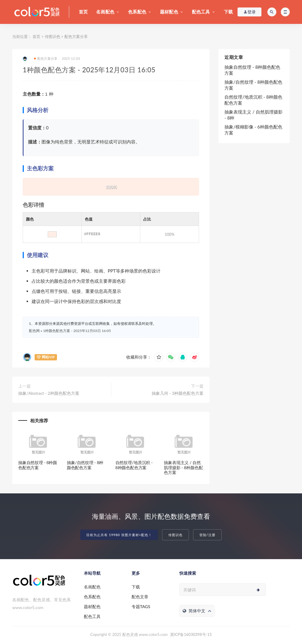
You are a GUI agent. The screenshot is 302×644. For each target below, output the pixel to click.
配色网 (34, 331)
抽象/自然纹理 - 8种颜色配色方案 (85, 465)
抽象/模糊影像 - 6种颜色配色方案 (253, 130)
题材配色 (169, 12)
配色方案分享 (76, 36)
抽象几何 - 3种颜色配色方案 (178, 393)
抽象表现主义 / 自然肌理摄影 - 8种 (253, 115)
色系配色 (137, 12)
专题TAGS (141, 606)
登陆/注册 (207, 535)
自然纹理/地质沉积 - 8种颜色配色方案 (134, 465)
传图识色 (53, 36)
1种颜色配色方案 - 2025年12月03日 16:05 (77, 331)
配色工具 (201, 12)
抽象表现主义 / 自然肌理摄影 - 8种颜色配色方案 (183, 468)
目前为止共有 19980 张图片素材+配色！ (119, 535)
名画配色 (105, 12)
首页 (83, 12)
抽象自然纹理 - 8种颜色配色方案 (38, 465)
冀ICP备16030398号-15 (191, 634)
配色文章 (140, 597)
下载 (228, 12)
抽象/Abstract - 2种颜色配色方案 (49, 393)
